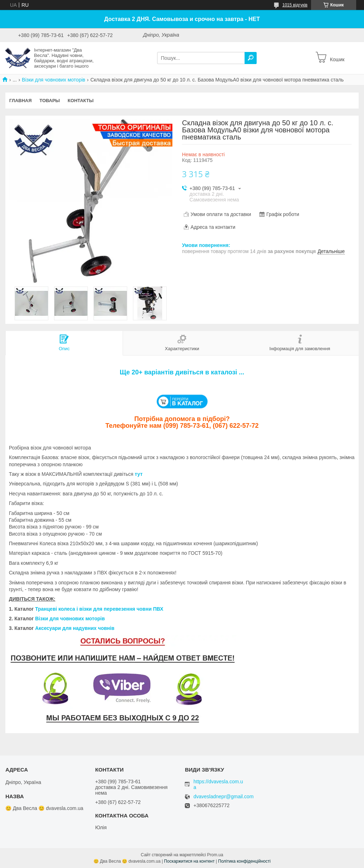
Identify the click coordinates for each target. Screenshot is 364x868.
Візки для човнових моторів (54, 80)
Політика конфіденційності (245, 861)
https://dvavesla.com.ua (218, 784)
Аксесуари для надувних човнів (75, 628)
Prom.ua (215, 855)
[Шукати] (251, 58)
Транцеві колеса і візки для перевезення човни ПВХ (99, 609)
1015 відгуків (295, 5)
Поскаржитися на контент (189, 861)
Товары (50, 101)
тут (139, 474)
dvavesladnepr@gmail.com (223, 797)
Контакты (81, 101)
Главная (20, 101)
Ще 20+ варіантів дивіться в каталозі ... (182, 372)
